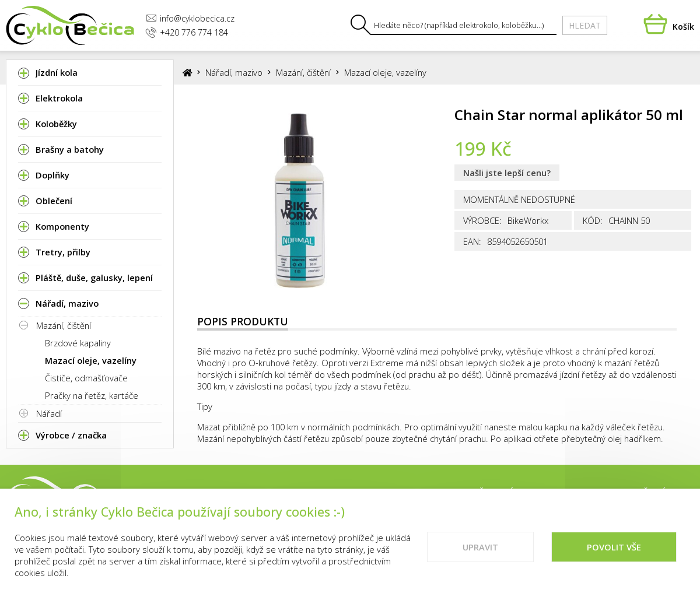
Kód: (593, 220)
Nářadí (49, 413)
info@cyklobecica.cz (190, 18)
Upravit (480, 551)
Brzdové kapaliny (78, 343)
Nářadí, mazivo (234, 72)
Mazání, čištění (64, 325)
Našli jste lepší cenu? (507, 173)
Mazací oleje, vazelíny (91, 360)
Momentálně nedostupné (519, 199)
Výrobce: (482, 220)
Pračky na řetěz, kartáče (92, 395)
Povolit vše (614, 551)
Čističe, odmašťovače (86, 378)
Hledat (585, 25)
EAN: (472, 241)
